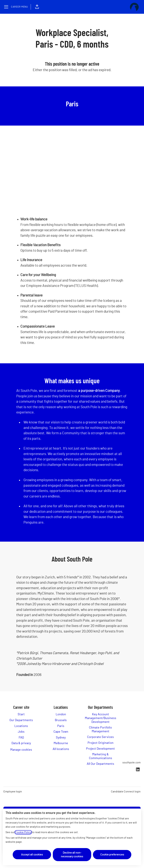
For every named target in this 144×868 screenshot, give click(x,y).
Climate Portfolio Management (100, 730)
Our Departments (21, 720)
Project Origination (101, 743)
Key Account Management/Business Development (101, 718)
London (61, 714)
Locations (21, 726)
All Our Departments (100, 764)
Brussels (61, 720)
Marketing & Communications (101, 756)
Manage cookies (21, 750)
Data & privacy (21, 743)
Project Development (100, 749)
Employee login (13, 792)
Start (21, 714)
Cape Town (61, 732)
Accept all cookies (32, 855)
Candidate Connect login (126, 792)
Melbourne (61, 743)
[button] (37, 7)
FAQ (21, 738)
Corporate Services (100, 737)
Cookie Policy (23, 832)
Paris (61, 726)
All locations (61, 749)
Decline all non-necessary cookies (72, 855)
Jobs (21, 732)
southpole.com (131, 763)
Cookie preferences (112, 855)
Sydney (61, 738)
